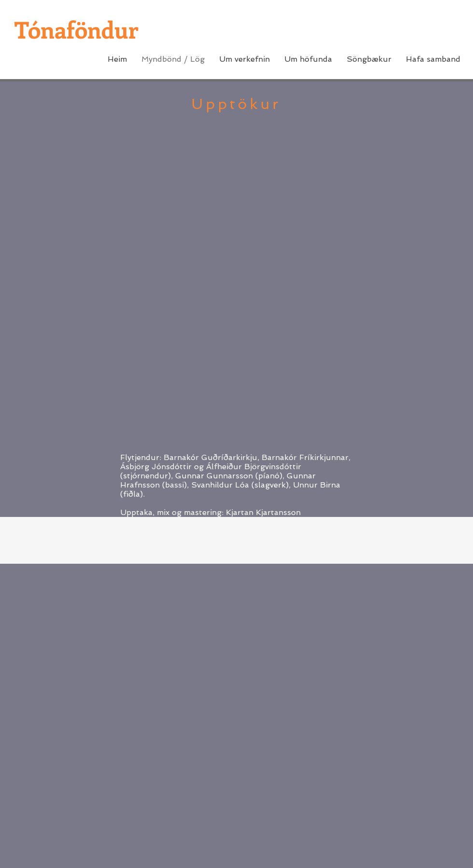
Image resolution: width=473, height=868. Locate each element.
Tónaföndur (77, 29)
